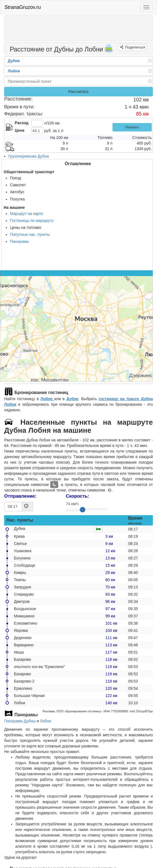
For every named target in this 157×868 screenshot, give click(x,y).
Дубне (72, 399)
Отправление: (20, 496)
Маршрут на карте (27, 214)
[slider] (83, 510)
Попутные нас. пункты (30, 234)
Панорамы (20, 241)
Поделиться (135, 47)
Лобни (46, 721)
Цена (19, 130)
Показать (132, 127)
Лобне (48, 399)
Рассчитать (78, 92)
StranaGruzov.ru (23, 7)
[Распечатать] (109, 50)
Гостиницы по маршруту (32, 221)
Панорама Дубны (20, 721)
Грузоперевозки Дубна (29, 156)
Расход (22, 123)
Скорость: (78, 496)
